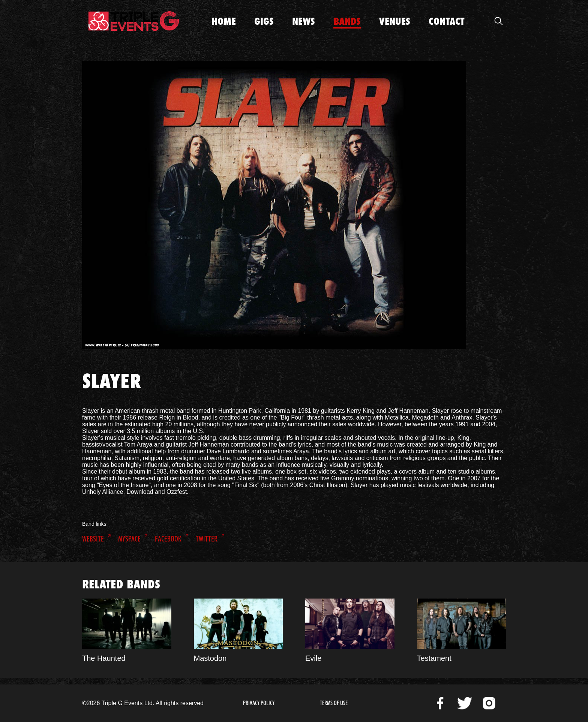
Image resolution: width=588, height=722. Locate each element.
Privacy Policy (259, 703)
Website (93, 539)
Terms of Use (334, 703)
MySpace (129, 539)
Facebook (168, 539)
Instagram (489, 703)
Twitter (207, 539)
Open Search (498, 21)
